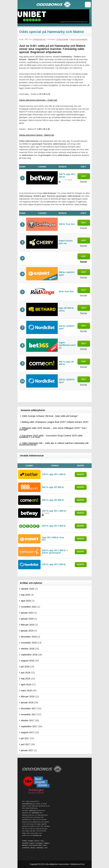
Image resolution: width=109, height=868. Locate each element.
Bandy (33, 848)
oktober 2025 (28, 589)
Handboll (25, 843)
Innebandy (26, 848)
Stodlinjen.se (33, 810)
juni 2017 (26, 744)
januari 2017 (27, 750)
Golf (45, 845)
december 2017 (29, 708)
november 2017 (29, 714)
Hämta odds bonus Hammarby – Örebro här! (38, 100)
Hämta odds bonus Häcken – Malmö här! (37, 135)
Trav (42, 841)
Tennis (37, 841)
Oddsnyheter (62, 39)
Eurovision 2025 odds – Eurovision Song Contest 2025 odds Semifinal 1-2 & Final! (51, 436)
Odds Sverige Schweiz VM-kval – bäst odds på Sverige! (50, 416)
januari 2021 (27, 613)
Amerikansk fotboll (35, 845)
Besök (81, 474)
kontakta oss (37, 835)
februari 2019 (28, 625)
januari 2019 (27, 631)
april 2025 (26, 601)
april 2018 (26, 685)
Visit (84, 176)
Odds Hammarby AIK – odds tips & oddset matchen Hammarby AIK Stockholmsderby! (54, 444)
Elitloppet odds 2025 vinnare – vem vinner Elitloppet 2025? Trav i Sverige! (53, 429)
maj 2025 (26, 595)
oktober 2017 (28, 720)
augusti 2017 (28, 732)
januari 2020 (27, 619)
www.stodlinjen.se (28, 804)
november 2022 (29, 607)
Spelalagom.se (37, 813)
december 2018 (29, 637)
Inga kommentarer (79, 39)
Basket (47, 843)
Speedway (40, 848)
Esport (32, 843)
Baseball (25, 845)
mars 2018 (26, 691)
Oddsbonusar (39, 39)
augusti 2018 (28, 661)
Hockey (31, 841)
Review (84, 182)
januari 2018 (27, 702)
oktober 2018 (28, 649)
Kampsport (39, 843)
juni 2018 (26, 673)
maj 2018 (26, 679)
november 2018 (29, 643)
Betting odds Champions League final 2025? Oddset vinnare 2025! (55, 422)
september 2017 (29, 726)
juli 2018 (25, 667)
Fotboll (24, 841)
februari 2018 (28, 697)
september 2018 (29, 655)
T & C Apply (68, 180)
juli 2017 (25, 738)
